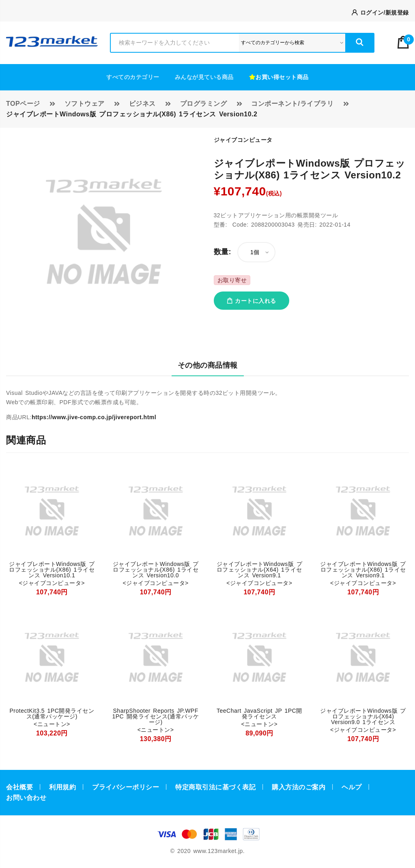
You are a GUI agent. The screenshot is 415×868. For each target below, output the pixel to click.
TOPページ (23, 104)
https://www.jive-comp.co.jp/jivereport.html (94, 417)
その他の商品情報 (208, 365)
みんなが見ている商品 (204, 77)
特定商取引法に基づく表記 (215, 787)
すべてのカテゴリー (133, 77)
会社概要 (19, 787)
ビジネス (142, 104)
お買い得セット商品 (279, 77)
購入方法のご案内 (299, 787)
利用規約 (62, 787)
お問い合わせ (26, 798)
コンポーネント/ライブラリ (292, 104)
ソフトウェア (85, 104)
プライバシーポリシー (126, 787)
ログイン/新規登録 (380, 13)
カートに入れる (252, 301)
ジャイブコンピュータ (243, 140)
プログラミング (204, 104)
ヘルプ (352, 787)
